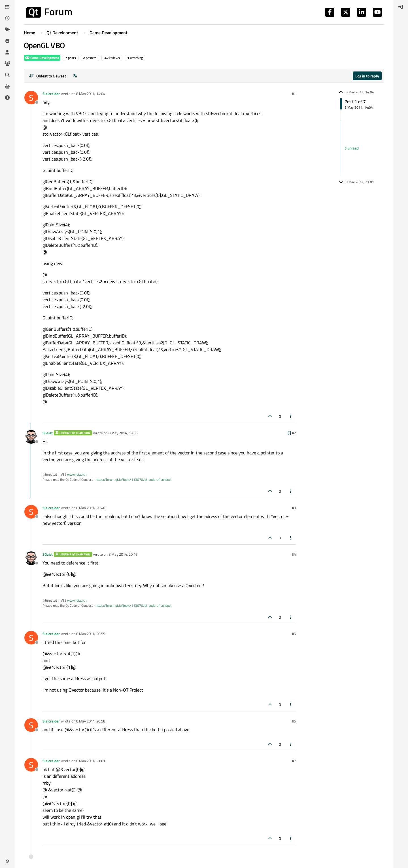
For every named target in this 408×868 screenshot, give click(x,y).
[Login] (401, 7)
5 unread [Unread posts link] (352, 148)
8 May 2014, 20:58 (91, 721)
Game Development (42, 58)
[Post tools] (291, 416)
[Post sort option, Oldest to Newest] (47, 76)
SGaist (48, 433)
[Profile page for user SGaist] (31, 437)
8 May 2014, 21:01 (91, 761)
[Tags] (7, 30)
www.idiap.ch (77, 474)
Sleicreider (51, 94)
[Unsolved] (7, 98)
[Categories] (7, 7)
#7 (294, 761)
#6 (294, 721)
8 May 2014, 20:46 (123, 554)
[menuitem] (401, 7)
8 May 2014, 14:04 (91, 94)
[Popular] (7, 41)
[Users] (7, 52)
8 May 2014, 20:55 (91, 634)
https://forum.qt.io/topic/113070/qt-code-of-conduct (134, 480)
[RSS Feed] (75, 76)
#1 (294, 94)
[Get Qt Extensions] (7, 86)
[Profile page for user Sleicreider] (31, 98)
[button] (7, 861)
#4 (294, 554)
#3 (294, 508)
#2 (294, 433)
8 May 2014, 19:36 (123, 433)
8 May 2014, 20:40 (91, 508)
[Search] (7, 75)
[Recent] (7, 18)
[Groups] (7, 64)
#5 (294, 634)
